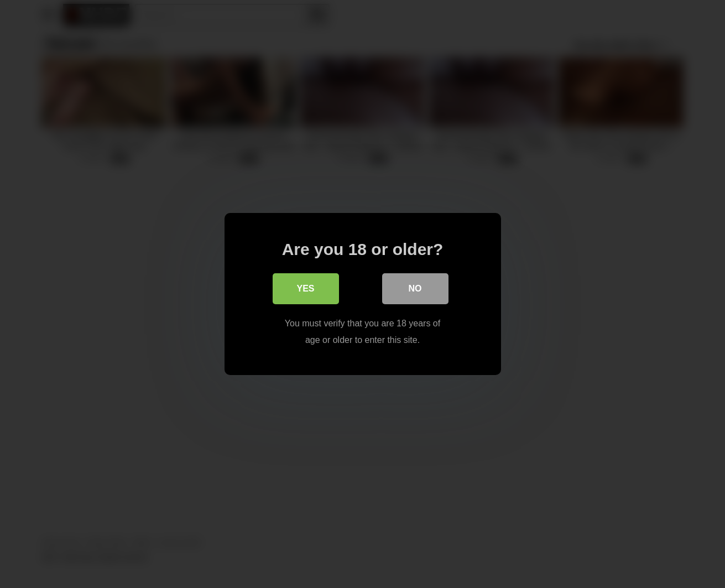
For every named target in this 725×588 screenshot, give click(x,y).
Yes (305, 288)
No (415, 288)
